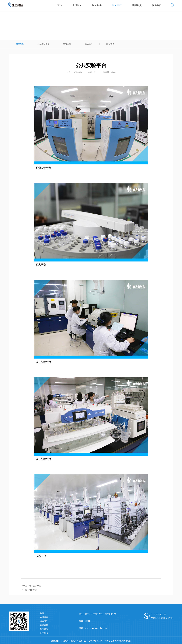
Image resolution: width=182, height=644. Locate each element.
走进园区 (77, 5)
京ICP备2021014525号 (100, 641)
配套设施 (110, 44)
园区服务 (97, 5)
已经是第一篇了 (36, 586)
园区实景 (67, 44)
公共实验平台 (44, 44)
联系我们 (157, 5)
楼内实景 (89, 44)
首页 (60, 5)
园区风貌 (117, 5)
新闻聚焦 (137, 5)
